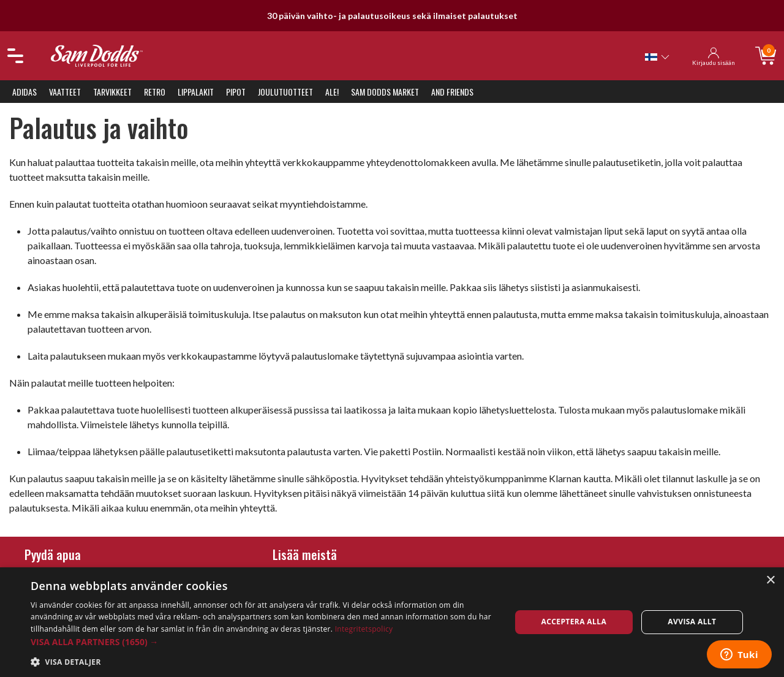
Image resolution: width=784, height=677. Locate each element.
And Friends (452, 92)
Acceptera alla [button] (574, 622)
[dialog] (392, 622)
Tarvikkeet (112, 92)
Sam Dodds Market (385, 92)
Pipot (236, 92)
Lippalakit (196, 92)
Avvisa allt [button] (692, 622)
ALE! (332, 92)
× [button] (770, 581)
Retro (155, 92)
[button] (264, 642)
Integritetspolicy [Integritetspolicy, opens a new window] (364, 629)
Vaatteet (65, 92)
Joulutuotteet (285, 92)
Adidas (24, 92)
